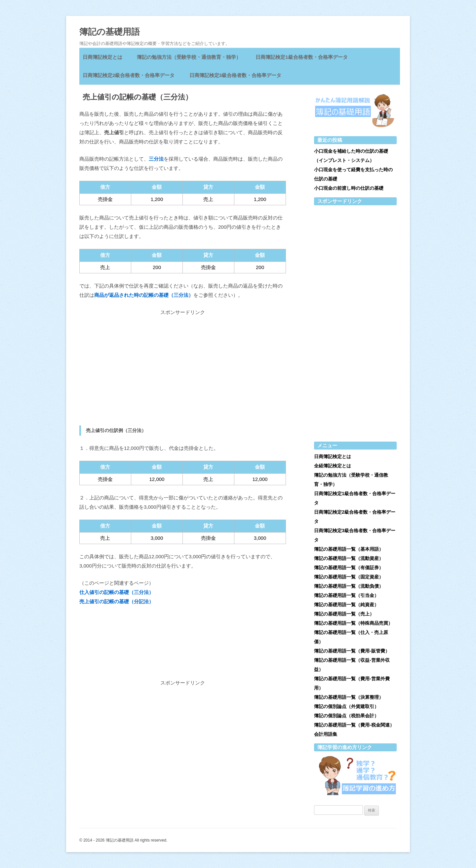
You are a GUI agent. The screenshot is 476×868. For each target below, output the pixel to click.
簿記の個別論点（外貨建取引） (346, 706)
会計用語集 (326, 734)
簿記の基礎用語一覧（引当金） (346, 595)
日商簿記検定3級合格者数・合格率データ (235, 75)
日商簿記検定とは (102, 57)
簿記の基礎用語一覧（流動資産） (349, 558)
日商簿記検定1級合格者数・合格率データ (301, 57)
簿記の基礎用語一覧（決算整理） (349, 697)
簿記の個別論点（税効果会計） (346, 716)
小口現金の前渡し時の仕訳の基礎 (349, 188)
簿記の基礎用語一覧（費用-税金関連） (354, 725)
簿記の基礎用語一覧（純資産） (346, 605)
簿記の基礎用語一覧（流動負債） (349, 586)
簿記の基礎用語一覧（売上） (344, 614)
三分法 (156, 159)
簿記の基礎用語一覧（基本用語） (349, 549)
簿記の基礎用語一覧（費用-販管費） (352, 651)
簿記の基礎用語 (110, 32)
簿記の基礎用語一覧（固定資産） (349, 577)
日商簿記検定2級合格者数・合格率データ (129, 75)
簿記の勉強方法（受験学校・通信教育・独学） (189, 57)
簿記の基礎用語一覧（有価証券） (349, 568)
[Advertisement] (183, 371)
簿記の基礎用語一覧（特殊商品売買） (353, 623)
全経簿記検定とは (333, 466)
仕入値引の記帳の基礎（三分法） (117, 592)
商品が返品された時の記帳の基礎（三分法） (144, 295)
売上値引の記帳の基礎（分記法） (117, 601)
